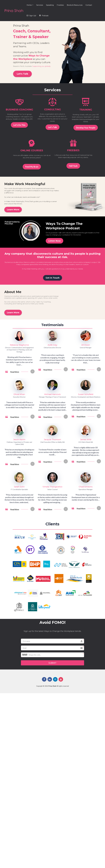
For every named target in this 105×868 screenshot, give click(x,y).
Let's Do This (19, 125)
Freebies (60, 5)
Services (40, 5)
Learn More (13, 210)
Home (29, 5)
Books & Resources (75, 5)
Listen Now (54, 241)
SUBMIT (52, 663)
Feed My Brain (32, 167)
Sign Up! (31, 16)
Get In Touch (53, 278)
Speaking (50, 5)
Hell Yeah (73, 166)
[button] (33, 371)
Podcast (44, 16)
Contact (89, 5)
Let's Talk (22, 74)
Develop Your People (86, 128)
